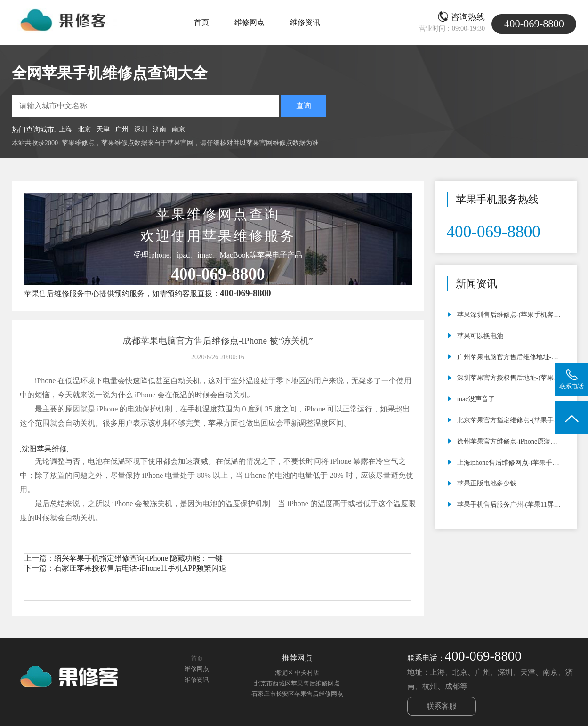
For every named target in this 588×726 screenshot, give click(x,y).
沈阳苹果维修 (44, 449)
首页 (201, 22)
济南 (160, 129)
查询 (304, 106)
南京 (178, 129)
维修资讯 (305, 22)
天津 (103, 129)
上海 (65, 129)
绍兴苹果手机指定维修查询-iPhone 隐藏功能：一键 (138, 558)
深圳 (141, 129)
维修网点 (250, 22)
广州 (122, 129)
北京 (84, 129)
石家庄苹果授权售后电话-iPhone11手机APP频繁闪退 (141, 568)
